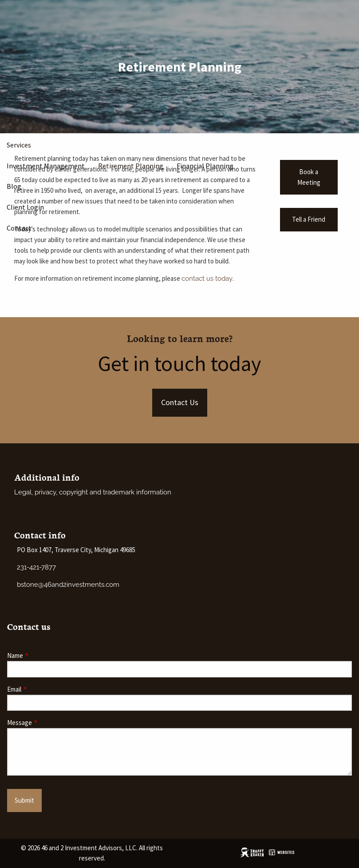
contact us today (207, 279)
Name (45, 655)
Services (19, 145)
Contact (19, 228)
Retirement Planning (131, 166)
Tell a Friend (309, 219)
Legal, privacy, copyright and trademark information (93, 492)
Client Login (25, 207)
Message (49, 723)
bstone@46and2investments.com (68, 585)
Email (44, 689)
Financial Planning (205, 166)
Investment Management (46, 166)
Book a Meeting (309, 177)
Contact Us (180, 402)
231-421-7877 (36, 567)
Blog (14, 186)
